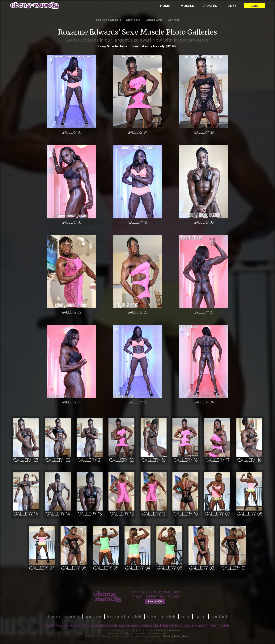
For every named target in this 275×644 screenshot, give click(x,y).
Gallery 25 (137, 402)
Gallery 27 (204, 312)
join (201, 617)
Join (254, 6)
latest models (162, 617)
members (133, 20)
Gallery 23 (26, 460)
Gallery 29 (71, 312)
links (186, 617)
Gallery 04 (137, 568)
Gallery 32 (71, 222)
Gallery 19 (153, 460)
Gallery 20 (122, 460)
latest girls (154, 20)
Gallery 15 (26, 514)
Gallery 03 (169, 568)
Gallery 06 (74, 568)
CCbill (125, 633)
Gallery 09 (217, 514)
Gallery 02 (201, 568)
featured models (109, 20)
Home (165, 6)
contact (173, 20)
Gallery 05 (106, 568)
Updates (210, 6)
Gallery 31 (137, 222)
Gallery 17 (217, 460)
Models (187, 6)
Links (232, 6)
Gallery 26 (71, 402)
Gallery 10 (186, 514)
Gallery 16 (249, 460)
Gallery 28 (137, 312)
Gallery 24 (203, 402)
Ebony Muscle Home (112, 46)
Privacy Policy (182, 636)
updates (93, 617)
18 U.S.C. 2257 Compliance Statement (159, 631)
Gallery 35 (71, 132)
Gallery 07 (42, 568)
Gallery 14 (58, 514)
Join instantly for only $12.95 (154, 46)
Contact (167, 636)
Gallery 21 (89, 460)
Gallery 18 (185, 460)
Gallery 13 (90, 514)
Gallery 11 (153, 514)
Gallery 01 (233, 568)
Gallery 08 (249, 514)
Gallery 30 (203, 222)
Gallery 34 (137, 132)
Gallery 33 (204, 132)
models (72, 617)
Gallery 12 (122, 514)
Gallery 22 (58, 460)
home (54, 617)
